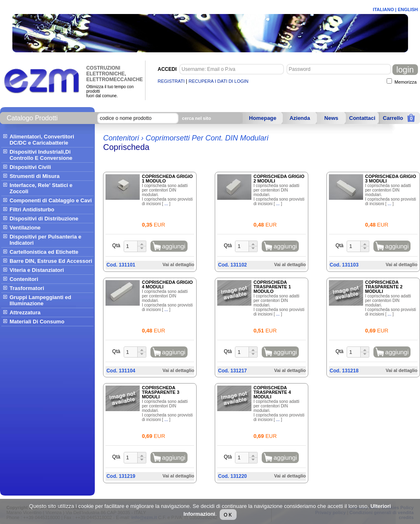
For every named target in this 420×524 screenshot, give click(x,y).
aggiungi (174, 246)
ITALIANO (384, 9)
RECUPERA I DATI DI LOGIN (219, 81)
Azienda (300, 118)
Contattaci (362, 118)
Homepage (263, 118)
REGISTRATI (171, 81)
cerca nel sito (197, 118)
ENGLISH (408, 9)
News (331, 118)
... (166, 204)
